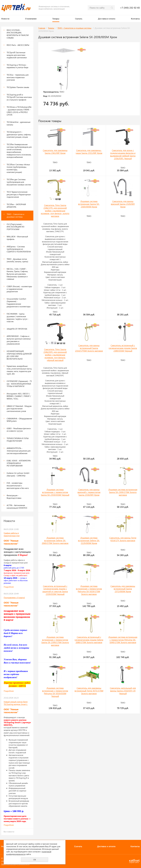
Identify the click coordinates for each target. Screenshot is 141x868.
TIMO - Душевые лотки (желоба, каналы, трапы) (17, 260)
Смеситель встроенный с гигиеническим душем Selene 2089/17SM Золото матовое (89, 640)
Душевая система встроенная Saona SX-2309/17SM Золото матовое (123, 492)
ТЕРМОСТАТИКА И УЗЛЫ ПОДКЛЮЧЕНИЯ (18, 439)
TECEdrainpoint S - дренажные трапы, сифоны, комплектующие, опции (19, 134)
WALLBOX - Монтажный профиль (17, 238)
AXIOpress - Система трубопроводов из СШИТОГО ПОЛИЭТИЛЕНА (19, 249)
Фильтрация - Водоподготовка (14, 497)
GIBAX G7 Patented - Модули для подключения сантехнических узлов (19, 409)
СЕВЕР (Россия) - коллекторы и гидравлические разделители (19, 289)
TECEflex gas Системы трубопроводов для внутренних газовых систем (19, 182)
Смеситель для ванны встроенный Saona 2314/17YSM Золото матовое (89, 348)
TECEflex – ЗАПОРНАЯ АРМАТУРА (16, 206)
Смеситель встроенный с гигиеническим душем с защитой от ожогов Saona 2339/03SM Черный (55, 590)
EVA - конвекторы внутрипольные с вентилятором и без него (18, 485)
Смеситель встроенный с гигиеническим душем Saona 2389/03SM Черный (123, 348)
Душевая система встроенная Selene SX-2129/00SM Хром (89, 540)
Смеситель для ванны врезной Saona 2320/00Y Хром (123, 204)
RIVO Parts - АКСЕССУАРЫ (18, 45)
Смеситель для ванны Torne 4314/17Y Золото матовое (123, 539)
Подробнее (9, 587)
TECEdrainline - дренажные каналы (19, 123)
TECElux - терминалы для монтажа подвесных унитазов (18, 77)
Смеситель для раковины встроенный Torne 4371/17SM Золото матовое (89, 691)
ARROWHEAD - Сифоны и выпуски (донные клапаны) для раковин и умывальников (19, 340)
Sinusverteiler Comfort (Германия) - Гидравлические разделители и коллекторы (19, 303)
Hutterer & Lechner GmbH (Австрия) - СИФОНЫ (18, 474)
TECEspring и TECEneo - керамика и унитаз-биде (17, 66)
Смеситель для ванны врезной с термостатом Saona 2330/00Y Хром (89, 492)
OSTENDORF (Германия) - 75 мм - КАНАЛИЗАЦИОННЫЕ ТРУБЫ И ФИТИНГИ (19, 384)
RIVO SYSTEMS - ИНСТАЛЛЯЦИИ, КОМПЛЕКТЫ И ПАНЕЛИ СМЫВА (18, 34)
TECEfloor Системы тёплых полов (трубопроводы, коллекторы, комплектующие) (18, 168)
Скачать (79, 19)
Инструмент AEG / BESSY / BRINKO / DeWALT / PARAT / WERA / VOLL (19, 396)
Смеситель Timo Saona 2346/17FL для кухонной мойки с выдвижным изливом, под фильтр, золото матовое (55, 211)
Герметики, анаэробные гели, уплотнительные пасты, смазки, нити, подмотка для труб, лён (19, 370)
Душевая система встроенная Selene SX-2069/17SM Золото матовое (55, 540)
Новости (5, 19)
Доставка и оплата (107, 19)
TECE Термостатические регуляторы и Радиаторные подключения (19, 194)
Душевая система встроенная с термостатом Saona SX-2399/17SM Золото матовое (55, 641)
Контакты (135, 19)
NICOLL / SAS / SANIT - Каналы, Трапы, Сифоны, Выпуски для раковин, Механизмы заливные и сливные (17, 274)
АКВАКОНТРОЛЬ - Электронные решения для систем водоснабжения (19, 451)
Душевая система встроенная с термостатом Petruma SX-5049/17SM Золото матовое (123, 640)
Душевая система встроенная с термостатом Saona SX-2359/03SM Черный (55, 492)
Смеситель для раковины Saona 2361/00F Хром (55, 152)
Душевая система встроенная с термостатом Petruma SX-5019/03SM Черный (55, 692)
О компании (31, 19)
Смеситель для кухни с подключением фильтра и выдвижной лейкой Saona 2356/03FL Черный (123, 154)
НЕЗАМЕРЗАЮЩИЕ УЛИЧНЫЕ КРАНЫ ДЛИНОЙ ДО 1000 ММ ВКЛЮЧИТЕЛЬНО (19, 355)
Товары (56, 19)
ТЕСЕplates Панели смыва (18, 87)
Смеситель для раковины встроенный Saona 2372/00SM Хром (123, 589)
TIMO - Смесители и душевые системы (15, 215)
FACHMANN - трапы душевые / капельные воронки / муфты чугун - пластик (18, 318)
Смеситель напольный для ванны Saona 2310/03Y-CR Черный (123, 691)
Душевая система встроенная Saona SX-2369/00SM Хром (89, 204)
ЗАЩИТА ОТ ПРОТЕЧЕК (17, 329)
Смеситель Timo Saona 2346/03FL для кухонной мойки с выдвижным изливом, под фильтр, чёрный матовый (55, 355)
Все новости (9, 832)
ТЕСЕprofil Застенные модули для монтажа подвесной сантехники (17, 55)
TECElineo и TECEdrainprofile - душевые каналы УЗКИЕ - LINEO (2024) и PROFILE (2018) (19, 111)
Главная (42, 28)
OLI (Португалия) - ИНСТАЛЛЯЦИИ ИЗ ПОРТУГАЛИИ (15, 227)
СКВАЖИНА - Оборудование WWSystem (19, 420)
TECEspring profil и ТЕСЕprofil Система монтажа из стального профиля (19, 97)
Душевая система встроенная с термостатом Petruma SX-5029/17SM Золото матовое (89, 590)
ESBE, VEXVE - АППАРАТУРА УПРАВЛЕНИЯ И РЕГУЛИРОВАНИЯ (19, 463)
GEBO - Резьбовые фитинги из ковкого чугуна (19, 430)
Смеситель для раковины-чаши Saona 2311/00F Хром (89, 152)
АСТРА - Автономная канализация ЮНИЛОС (17, 506)
